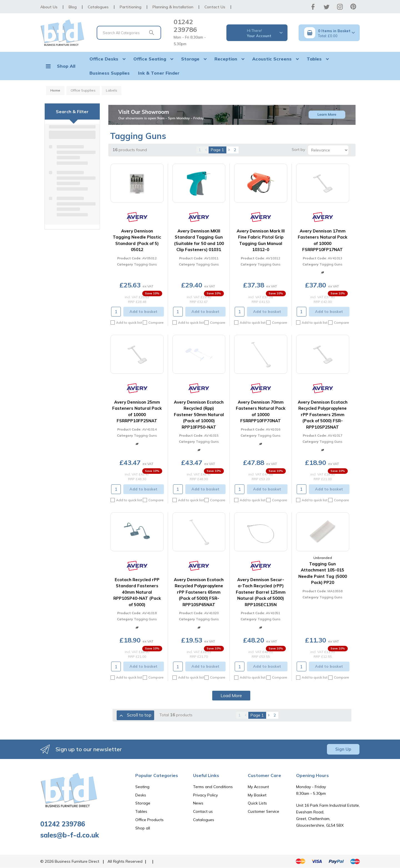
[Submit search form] (151, 33)
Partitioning (131, 7)
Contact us (203, 811)
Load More (231, 695)
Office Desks (104, 59)
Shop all (143, 828)
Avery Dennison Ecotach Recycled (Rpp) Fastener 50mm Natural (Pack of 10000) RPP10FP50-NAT (199, 415)
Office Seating (150, 59)
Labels (112, 90)
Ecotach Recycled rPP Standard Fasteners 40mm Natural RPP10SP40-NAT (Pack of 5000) (137, 592)
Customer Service (263, 811)
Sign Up (343, 749)
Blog (73, 7)
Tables (314, 59)
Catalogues (98, 7)
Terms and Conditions (213, 787)
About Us (49, 7)
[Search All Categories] (129, 33)
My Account (258, 787)
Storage (190, 59)
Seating (142, 787)
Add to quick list (126, 322)
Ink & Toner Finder (159, 73)
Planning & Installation (173, 7)
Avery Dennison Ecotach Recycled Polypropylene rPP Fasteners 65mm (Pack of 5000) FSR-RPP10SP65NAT (199, 592)
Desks (141, 795)
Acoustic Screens (272, 59)
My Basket (257, 795)
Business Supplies (110, 73)
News (198, 803)
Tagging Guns (145, 264)
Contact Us (215, 7)
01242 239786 (185, 26)
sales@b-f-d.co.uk (70, 835)
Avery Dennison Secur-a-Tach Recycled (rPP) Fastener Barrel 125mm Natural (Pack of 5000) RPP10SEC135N (261, 592)
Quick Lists (257, 803)
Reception (226, 59)
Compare (153, 323)
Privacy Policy (205, 795)
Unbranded (323, 558)
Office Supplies (83, 90)
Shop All (66, 66)
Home (55, 90)
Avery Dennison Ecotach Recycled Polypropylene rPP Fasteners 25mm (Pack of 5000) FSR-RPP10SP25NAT (323, 415)
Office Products (149, 820)
